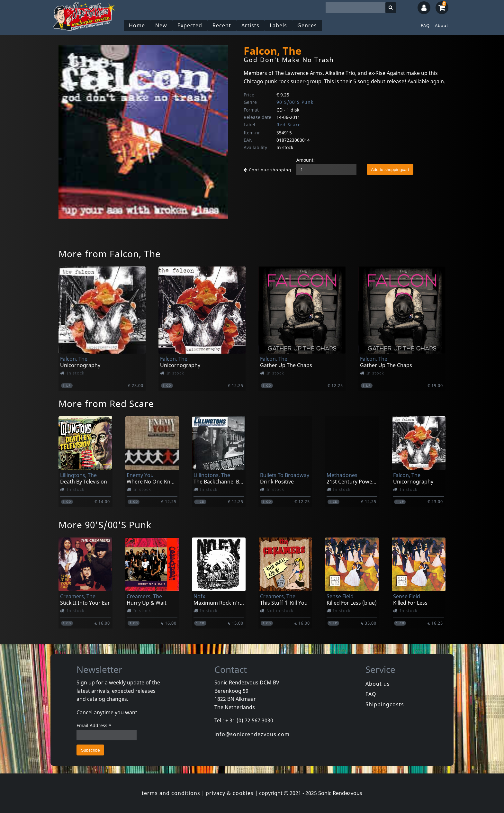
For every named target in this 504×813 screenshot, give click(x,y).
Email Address (94, 725)
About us (378, 684)
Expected (190, 25)
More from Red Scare (106, 403)
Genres (307, 25)
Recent (222, 25)
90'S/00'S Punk (295, 102)
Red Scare (289, 125)
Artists (250, 25)
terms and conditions (171, 793)
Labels (278, 25)
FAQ (425, 25)
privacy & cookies (230, 793)
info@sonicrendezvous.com (252, 734)
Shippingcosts (385, 704)
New (161, 25)
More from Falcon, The (110, 254)
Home (137, 25)
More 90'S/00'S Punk (105, 525)
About (442, 25)
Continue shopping (267, 170)
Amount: (306, 160)
